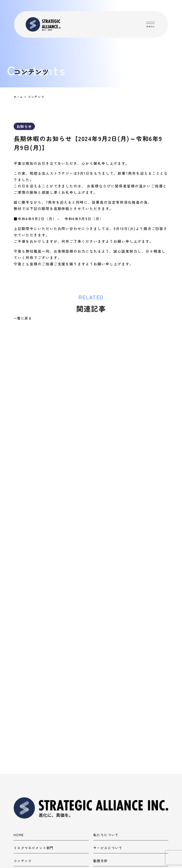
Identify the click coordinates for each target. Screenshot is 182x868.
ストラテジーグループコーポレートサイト (76, 802)
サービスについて (108, 750)
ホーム (19, 97)
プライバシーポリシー (32, 776)
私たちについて (106, 736)
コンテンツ (23, 763)
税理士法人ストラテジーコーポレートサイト (76, 818)
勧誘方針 (101, 763)
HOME (19, 736)
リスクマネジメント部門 (34, 750)
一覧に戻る (23, 318)
